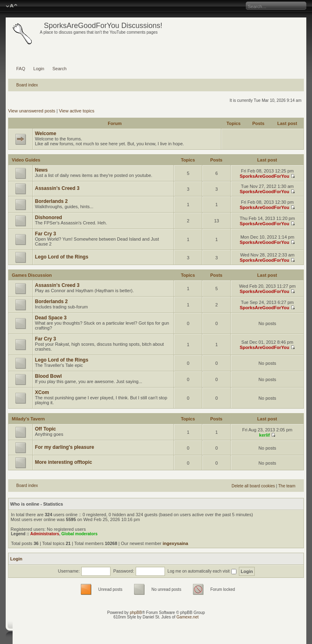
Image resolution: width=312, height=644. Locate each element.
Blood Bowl (48, 376)
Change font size (12, 6)
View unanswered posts (32, 111)
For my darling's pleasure (65, 447)
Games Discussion (32, 275)
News (41, 170)
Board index (27, 85)
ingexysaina (175, 543)
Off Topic (45, 429)
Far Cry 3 (45, 234)
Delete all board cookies (253, 486)
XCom (42, 392)
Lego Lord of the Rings (62, 257)
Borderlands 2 (51, 201)
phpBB (136, 613)
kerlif (264, 435)
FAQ (21, 69)
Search (60, 69)
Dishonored (49, 218)
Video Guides (26, 160)
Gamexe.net (187, 617)
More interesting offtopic (64, 462)
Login (39, 69)
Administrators (44, 534)
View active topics (77, 111)
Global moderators (79, 534)
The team (287, 486)
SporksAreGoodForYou (264, 176)
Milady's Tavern (28, 419)
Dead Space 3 (51, 318)
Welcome (45, 134)
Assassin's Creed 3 (57, 188)
